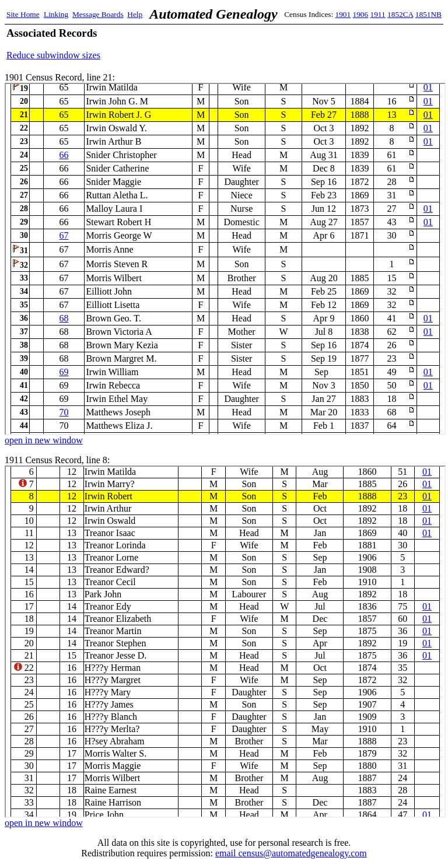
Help (135, 14)
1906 (361, 14)
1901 (343, 14)
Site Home (23, 14)
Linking (56, 14)
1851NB (428, 14)
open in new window (44, 440)
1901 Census (225, 259)
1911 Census (225, 642)
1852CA (400, 14)
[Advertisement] (305, 44)
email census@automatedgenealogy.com (291, 853)
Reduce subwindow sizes (53, 55)
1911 (378, 14)
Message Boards (98, 14)
